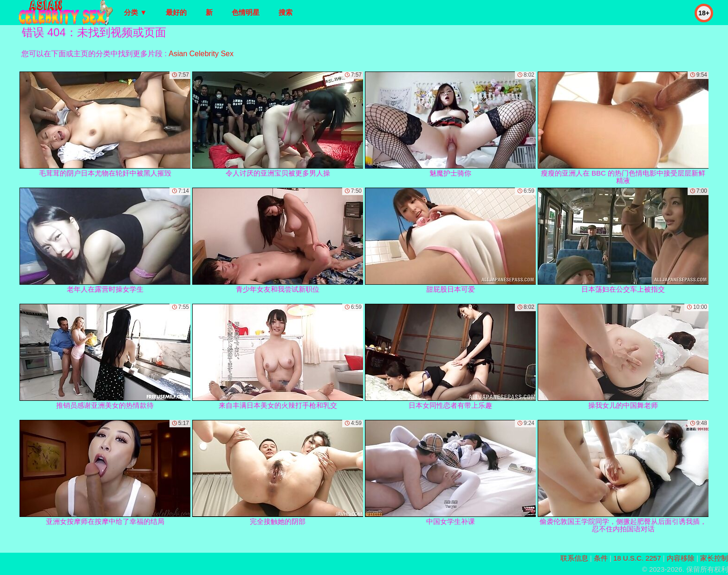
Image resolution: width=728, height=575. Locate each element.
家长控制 (714, 558)
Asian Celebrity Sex (201, 54)
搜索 (286, 12)
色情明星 (246, 12)
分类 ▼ (135, 12)
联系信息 (574, 558)
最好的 (176, 12)
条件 (601, 558)
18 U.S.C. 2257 (637, 558)
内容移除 (681, 558)
